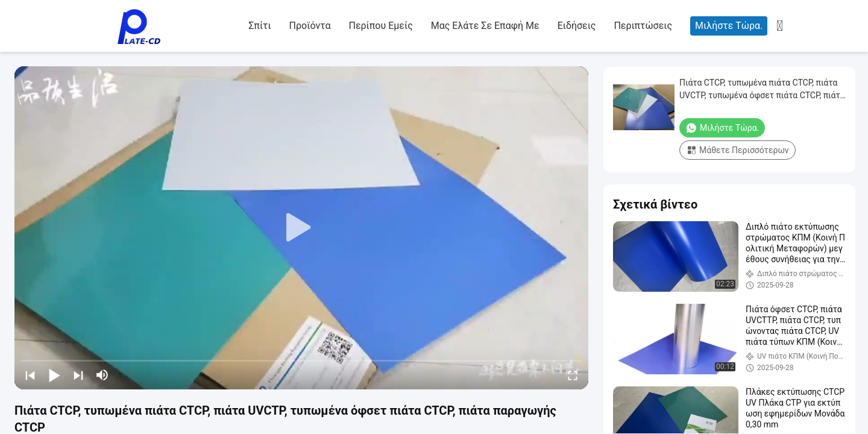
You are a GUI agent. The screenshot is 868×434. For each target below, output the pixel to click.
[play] (301, 228)
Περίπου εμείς (380, 26)
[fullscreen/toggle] (573, 375)
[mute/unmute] (102, 375)
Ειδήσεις (577, 26)
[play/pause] (54, 375)
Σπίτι (259, 26)
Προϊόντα (310, 26)
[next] (78, 375)
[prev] (30, 375)
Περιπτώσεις (643, 26)
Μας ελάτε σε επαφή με (485, 26)
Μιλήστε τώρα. (729, 26)
